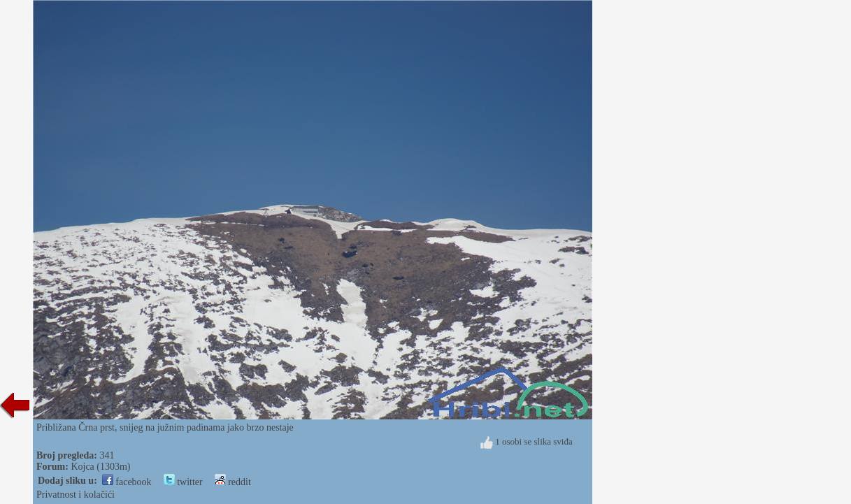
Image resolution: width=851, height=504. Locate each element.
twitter (183, 482)
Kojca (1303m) (100, 467)
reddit (233, 482)
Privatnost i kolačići (76, 495)
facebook (127, 482)
